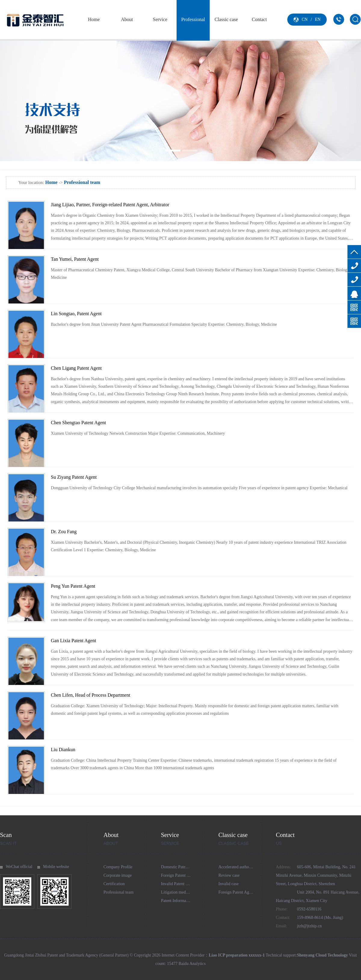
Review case (229, 875)
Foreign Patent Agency (180, 875)
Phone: (282, 909)
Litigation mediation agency (185, 892)
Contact (259, 19)
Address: (283, 867)
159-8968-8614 (354, 280)
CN (305, 19)
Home (94, 19)
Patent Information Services (184, 901)
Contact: (283, 918)
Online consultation (354, 293)
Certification (114, 884)
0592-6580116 (354, 266)
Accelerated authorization (240, 867)
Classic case (226, 19)
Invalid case (228, 884)
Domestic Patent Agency (182, 867)
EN (318, 19)
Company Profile (118, 867)
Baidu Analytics (192, 964)
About (127, 19)
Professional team (193, 39)
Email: (281, 926)
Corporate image (118, 875)
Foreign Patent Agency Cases (243, 892)
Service (160, 19)
